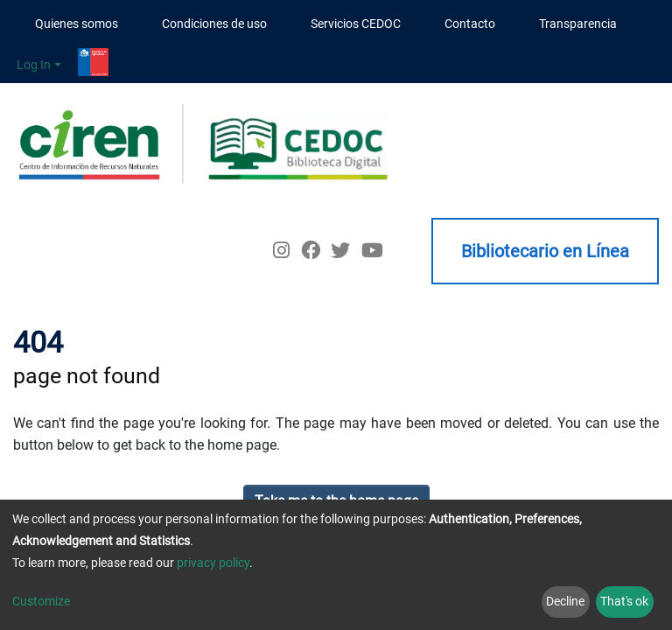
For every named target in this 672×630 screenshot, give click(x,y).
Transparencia (578, 24)
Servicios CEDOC (356, 24)
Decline (565, 601)
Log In (34, 65)
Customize (41, 601)
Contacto (470, 24)
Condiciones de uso (214, 24)
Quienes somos (77, 24)
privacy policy (213, 563)
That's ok (624, 601)
